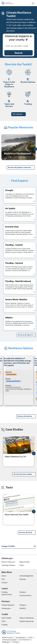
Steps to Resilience (27, 618)
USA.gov (23, 605)
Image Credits (8, 546)
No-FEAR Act (25, 640)
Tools (4, 621)
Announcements (25, 596)
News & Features (8, 562)
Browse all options (25, 416)
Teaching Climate (8, 565)
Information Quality (9, 640)
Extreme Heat (11, 374)
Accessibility (20, 638)
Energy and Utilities (13, 381)
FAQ (3, 579)
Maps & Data (24, 562)
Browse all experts (26, 335)
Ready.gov (6, 642)
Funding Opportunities (7, 593)
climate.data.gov (8, 605)
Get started (17, 114)
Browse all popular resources (19, 167)
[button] (35, 149)
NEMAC (22, 608)
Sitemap (23, 579)
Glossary (23, 592)
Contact (4, 583)
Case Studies (6, 618)
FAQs (21, 565)
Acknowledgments (26, 576)
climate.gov (6, 608)
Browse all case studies (23, 474)
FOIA (30, 638)
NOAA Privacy (7, 638)
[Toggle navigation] (33, 3)
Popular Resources (26, 621)
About (4, 576)
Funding (4, 625)
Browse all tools (26, 532)
